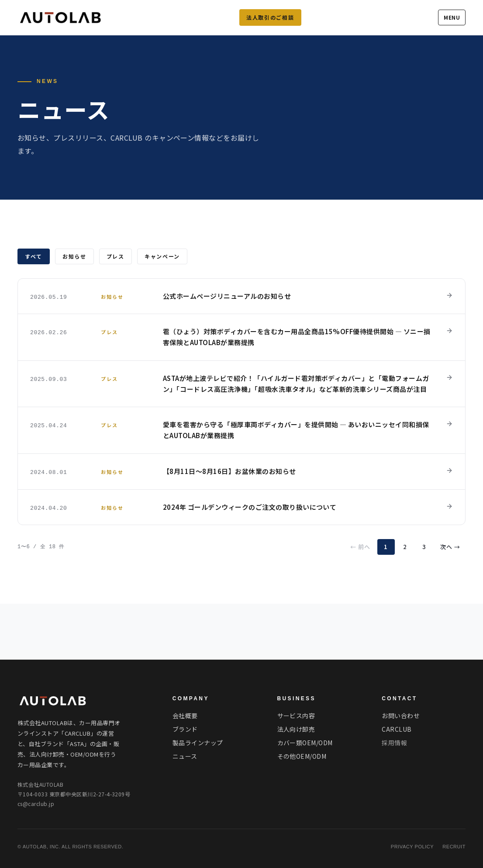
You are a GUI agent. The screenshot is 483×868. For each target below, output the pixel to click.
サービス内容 (296, 716)
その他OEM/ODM (302, 756)
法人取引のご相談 (270, 17)
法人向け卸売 (296, 729)
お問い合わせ (401, 716)
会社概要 (185, 716)
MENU (452, 17)
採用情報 (394, 743)
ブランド (185, 729)
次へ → (450, 547)
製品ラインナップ (198, 743)
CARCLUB (397, 729)
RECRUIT (454, 847)
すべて (34, 256)
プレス (116, 256)
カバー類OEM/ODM (305, 743)
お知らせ (74, 256)
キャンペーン (162, 256)
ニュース (185, 756)
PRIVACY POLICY (412, 847)
